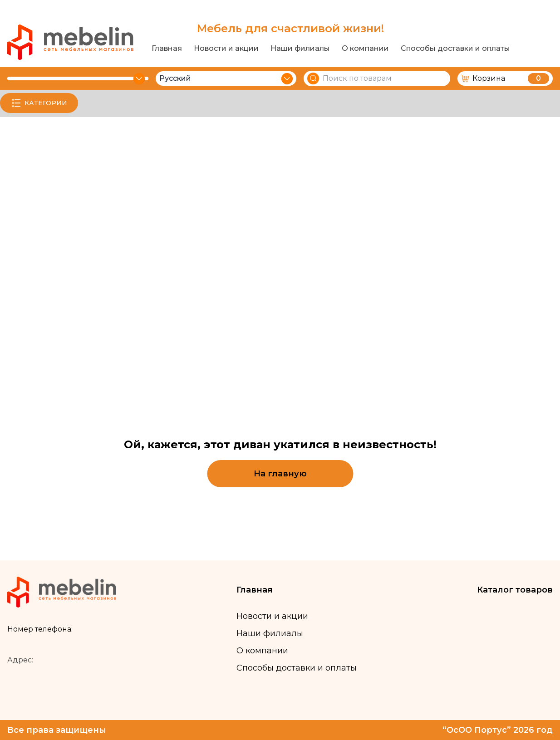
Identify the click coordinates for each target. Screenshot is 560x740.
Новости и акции (226, 49)
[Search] (313, 78)
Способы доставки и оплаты (455, 49)
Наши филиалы (300, 49)
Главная (167, 49)
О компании (365, 49)
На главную (280, 474)
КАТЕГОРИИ (39, 103)
